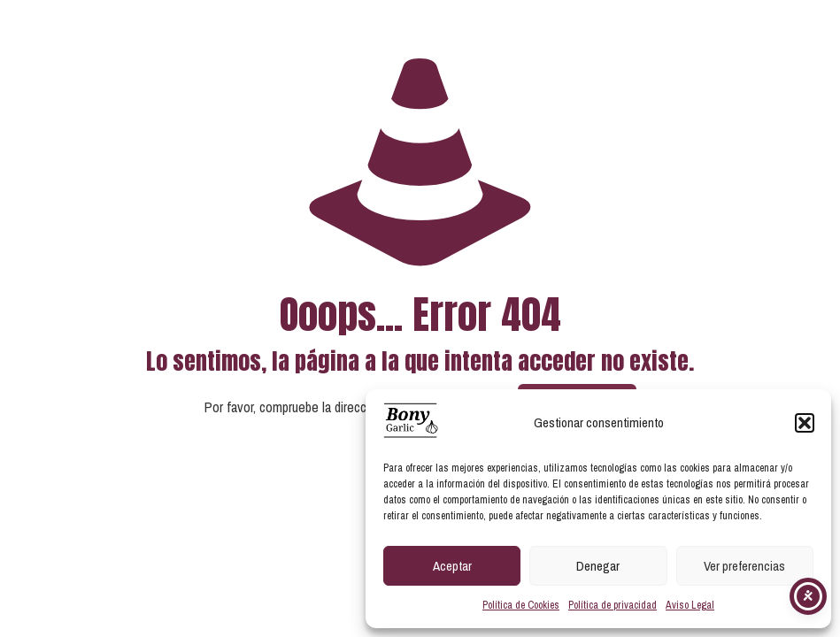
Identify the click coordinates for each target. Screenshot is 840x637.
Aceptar (452, 566)
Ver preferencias (744, 566)
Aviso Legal (690, 605)
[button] (805, 423)
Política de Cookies (521, 605)
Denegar (598, 566)
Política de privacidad (613, 605)
